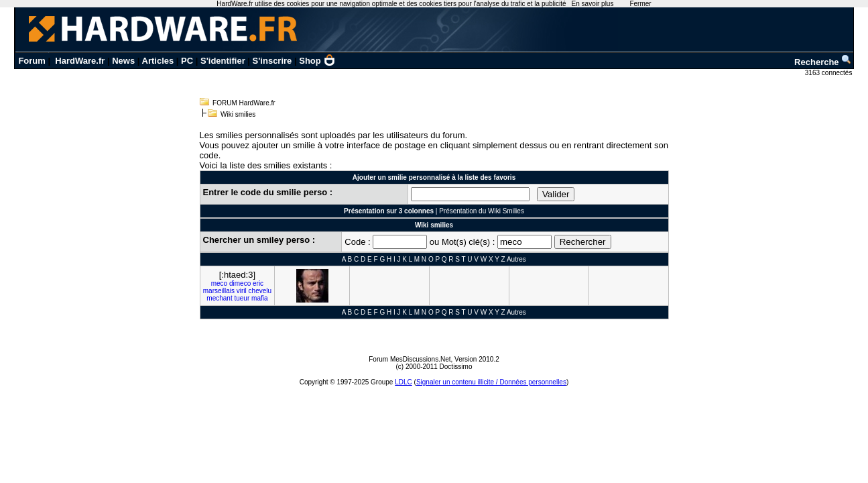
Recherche (823, 62)
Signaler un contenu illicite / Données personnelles (491, 382)
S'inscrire (272, 61)
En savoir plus (593, 4)
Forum (32, 61)
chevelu (260, 291)
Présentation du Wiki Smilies (482, 211)
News (123, 61)
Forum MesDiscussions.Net (410, 359)
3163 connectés (829, 73)
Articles (158, 61)
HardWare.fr (80, 61)
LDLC (404, 382)
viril (242, 291)
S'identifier (223, 61)
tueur (242, 298)
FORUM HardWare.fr (244, 103)
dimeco (240, 283)
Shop (317, 61)
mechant (219, 298)
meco (219, 283)
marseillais (219, 291)
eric (258, 283)
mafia (259, 298)
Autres (516, 259)
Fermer (640, 4)
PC (187, 61)
